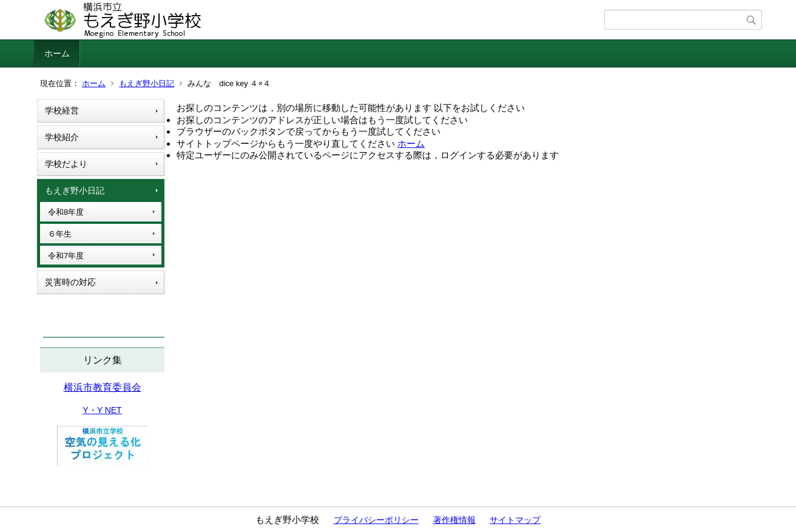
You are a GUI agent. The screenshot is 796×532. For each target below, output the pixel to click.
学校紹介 (62, 137)
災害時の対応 (70, 282)
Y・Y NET (102, 410)
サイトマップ (515, 520)
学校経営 (62, 110)
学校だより (66, 164)
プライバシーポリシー (376, 520)
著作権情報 (454, 520)
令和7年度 (66, 256)
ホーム (57, 53)
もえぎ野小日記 (147, 83)
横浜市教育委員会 (103, 387)
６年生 (60, 234)
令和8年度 (66, 212)
